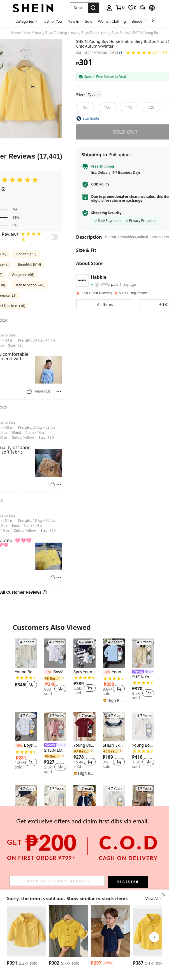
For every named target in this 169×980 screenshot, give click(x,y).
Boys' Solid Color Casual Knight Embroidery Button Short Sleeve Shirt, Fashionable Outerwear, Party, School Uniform (55, 672)
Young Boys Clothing (51, 33)
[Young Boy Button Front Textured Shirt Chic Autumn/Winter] (55, 800)
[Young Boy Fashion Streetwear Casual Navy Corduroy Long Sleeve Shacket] (84, 800)
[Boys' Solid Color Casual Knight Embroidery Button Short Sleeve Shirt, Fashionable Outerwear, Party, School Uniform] (55, 653)
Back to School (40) (29, 285)
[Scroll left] (146, 21)
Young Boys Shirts (115, 33)
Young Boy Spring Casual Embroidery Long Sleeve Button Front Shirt (143, 745)
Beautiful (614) (29, 264)
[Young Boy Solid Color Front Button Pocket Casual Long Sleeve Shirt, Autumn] (114, 800)
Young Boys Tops (84, 33)
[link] (120, 8)
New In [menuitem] (73, 21)
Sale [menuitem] (89, 21)
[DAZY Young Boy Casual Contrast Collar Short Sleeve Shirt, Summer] (111, 931)
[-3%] (48, 672)
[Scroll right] (153, 21)
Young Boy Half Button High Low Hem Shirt (26, 672)
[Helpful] (29, 391)
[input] (57, 881)
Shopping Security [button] (107, 213)
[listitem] (26, 667)
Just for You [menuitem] (53, 21)
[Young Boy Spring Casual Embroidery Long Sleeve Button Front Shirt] (143, 727)
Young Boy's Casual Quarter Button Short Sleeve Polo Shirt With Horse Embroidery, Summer (84, 745)
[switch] (54, 237)
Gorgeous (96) (23, 275)
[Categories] (26, 21)
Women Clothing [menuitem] (112, 21)
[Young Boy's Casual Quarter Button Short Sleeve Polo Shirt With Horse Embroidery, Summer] (84, 727)
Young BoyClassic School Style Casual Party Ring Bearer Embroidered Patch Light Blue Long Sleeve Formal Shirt (114, 672)
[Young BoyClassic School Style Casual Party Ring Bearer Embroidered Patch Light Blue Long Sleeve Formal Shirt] (114, 653)
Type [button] (94, 95)
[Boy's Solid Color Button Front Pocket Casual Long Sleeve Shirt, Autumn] (27, 931)
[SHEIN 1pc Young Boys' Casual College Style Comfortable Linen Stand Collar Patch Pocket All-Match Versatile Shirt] (69, 931)
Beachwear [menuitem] (141, 21)
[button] (79, 8)
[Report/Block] (59, 391)
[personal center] (109, 8)
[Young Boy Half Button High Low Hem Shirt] (26, 653)
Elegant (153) (26, 254)
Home (16, 33)
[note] (114, 700)
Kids (28, 33)
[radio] (85, 107)
